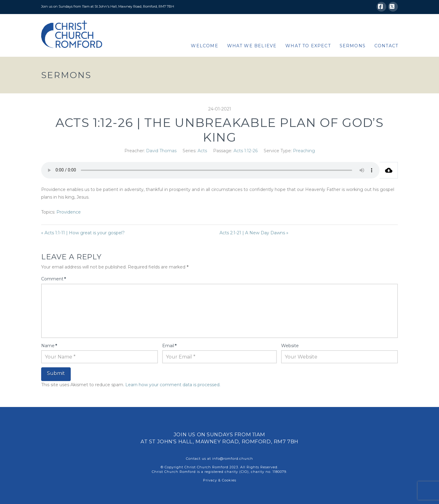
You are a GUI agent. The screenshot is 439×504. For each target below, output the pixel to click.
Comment (54, 279)
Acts (202, 151)
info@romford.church (233, 459)
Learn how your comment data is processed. (173, 385)
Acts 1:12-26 (246, 151)
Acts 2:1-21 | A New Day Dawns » (254, 233)
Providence (69, 212)
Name (49, 346)
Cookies (229, 480)
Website (290, 346)
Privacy (210, 480)
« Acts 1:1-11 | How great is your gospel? (83, 233)
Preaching (304, 151)
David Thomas (161, 151)
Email (169, 346)
